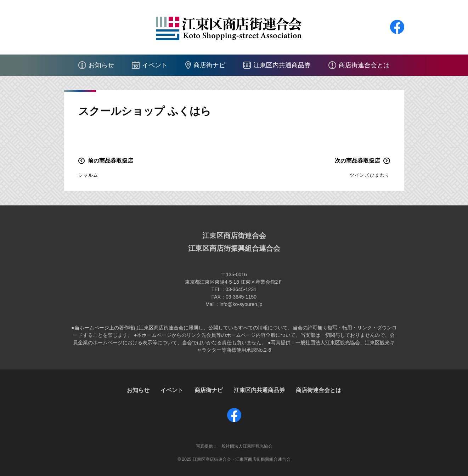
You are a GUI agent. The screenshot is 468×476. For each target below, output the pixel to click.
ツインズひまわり (370, 175)
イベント (155, 65)
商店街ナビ (209, 65)
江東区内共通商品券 (282, 65)
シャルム (88, 175)
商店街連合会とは (364, 65)
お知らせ (101, 65)
